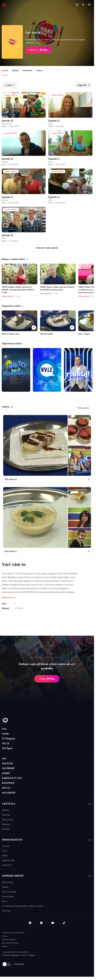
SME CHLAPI (7, 820)
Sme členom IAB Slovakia (10, 943)
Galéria (39, 71)
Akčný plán (6, 911)
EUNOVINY (7, 865)
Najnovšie (83, 85)
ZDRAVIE (6, 825)
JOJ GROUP (9, 793)
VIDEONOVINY (9, 861)
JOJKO (6, 773)
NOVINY (6, 846)
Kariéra (5, 901)
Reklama (5, 887)
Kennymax (15, 955)
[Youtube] (53, 923)
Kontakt (5, 946)
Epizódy (15, 71)
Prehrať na (39, 50)
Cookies (5, 936)
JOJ (4, 759)
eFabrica (32, 955)
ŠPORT (5, 856)
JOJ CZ (6, 788)
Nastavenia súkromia (9, 939)
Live (4, 729)
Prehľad (5, 71)
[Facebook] (30, 923)
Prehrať (47, 679)
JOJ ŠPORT (8, 768)
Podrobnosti (27, 71)
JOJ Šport (7, 748)
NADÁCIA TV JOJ (12, 778)
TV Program (8, 739)
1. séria (10, 85)
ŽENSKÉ (6, 810)
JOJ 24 (6, 743)
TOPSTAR (6, 815)
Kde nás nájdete (8, 897)
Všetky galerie (83, 408)
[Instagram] (41, 923)
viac (40, 43)
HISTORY (6, 829)
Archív (5, 734)
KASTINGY (8, 783)
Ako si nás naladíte (9, 892)
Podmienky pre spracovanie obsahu (13, 933)
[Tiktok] (64, 923)
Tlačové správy (8, 882)
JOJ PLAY (8, 763)
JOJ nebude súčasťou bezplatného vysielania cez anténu (23, 906)
